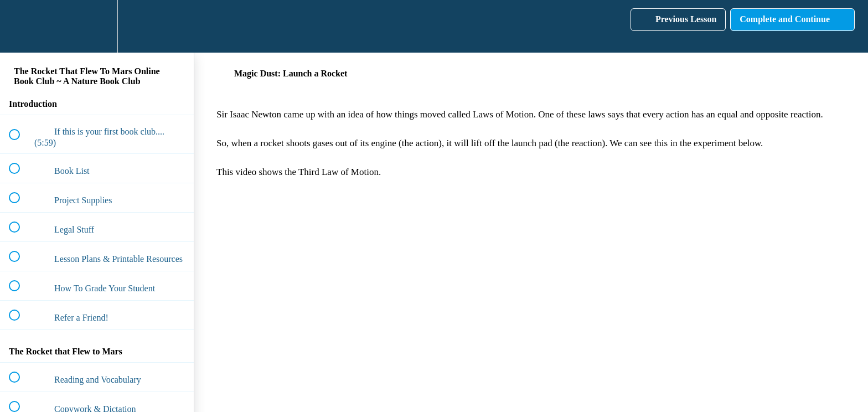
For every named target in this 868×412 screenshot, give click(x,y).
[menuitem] (97, 26)
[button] (20, 26)
